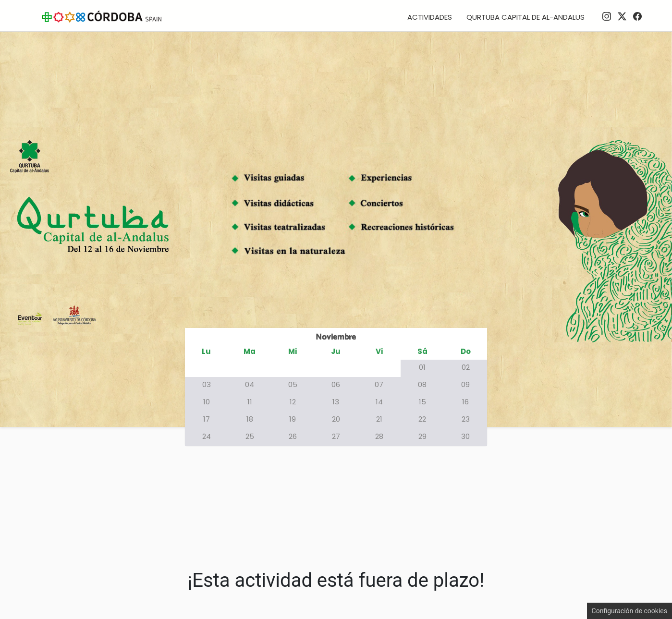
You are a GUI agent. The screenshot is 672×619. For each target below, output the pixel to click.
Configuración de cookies (629, 611)
